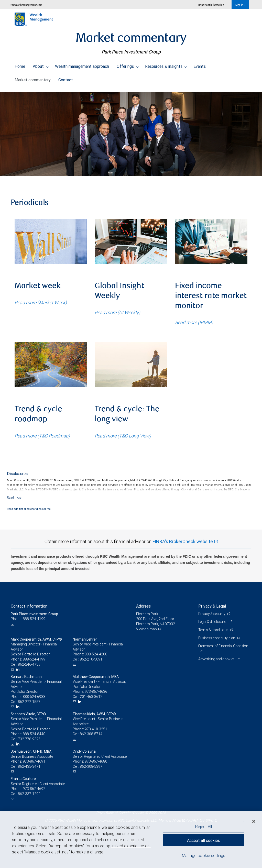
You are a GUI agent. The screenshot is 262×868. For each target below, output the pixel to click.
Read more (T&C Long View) (123, 436)
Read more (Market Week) (41, 303)
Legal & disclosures (213, 622)
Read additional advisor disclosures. (29, 509)
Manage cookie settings (204, 856)
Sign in (241, 5)
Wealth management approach (82, 65)
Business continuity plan (217, 638)
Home (20, 65)
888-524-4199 (34, 659)
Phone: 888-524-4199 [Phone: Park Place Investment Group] (28, 619)
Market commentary (33, 79)
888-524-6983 (34, 697)
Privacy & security (212, 614)
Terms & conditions (214, 630)
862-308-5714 (91, 734)
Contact (66, 79)
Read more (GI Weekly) (117, 312)
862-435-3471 (29, 766)
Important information (211, 5)
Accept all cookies (203, 840)
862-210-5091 (91, 659)
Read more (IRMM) (194, 322)
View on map (147, 629)
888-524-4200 (96, 654)
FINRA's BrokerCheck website (183, 541)
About (41, 65)
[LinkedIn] (19, 669)
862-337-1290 (29, 794)
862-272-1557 (29, 702)
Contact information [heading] (29, 606)
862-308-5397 (91, 766)
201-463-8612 (91, 697)
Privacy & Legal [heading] (212, 606)
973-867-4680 (96, 761)
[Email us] (13, 624)
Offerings (128, 65)
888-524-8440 (34, 734)
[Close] (254, 821)
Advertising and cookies (217, 659)
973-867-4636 (96, 691)
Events (200, 65)
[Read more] (14, 497)
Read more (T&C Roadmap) (42, 436)
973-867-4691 (34, 761)
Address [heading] (143, 606)
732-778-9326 (29, 739)
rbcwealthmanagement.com (26, 5)
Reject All (204, 827)
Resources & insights (166, 65)
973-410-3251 (96, 729)
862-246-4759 (29, 664)
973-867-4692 (34, 789)
